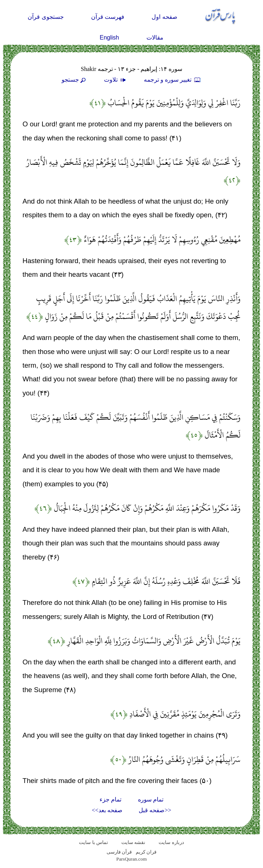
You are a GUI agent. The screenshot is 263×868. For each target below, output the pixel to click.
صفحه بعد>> (107, 810)
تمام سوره (151, 799)
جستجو (75, 80)
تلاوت (116, 80)
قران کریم (146, 852)
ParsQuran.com (131, 859)
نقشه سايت (133, 842)
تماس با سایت (94, 842)
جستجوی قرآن (46, 17)
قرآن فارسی (119, 852)
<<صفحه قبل (155, 810)
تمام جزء (110, 799)
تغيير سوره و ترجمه (173, 80)
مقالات (155, 38)
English (109, 38)
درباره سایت (171, 842)
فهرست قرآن (108, 17)
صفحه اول (164, 17)
